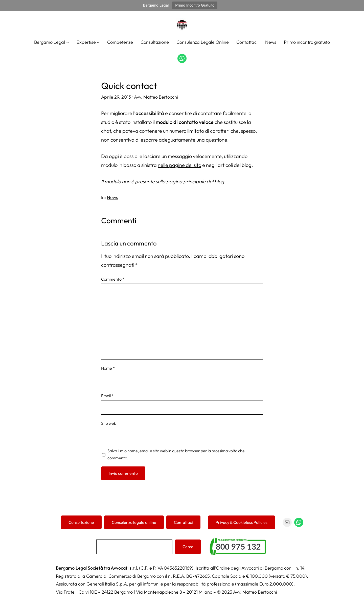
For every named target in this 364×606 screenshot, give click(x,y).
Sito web (109, 423)
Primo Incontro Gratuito (195, 5)
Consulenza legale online (134, 522)
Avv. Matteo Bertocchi (156, 97)
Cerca (188, 547)
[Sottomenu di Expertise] (98, 42)
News (112, 197)
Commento (113, 279)
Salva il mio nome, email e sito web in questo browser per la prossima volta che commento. (176, 454)
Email (107, 396)
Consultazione (81, 522)
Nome (108, 368)
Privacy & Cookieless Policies (242, 522)
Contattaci (183, 522)
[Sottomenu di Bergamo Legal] (68, 42)
